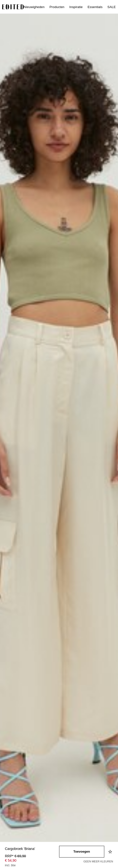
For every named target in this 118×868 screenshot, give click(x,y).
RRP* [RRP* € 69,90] (15, 856)
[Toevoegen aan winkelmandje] (82, 852)
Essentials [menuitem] (95, 7)
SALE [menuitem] (112, 7)
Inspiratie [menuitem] (76, 7)
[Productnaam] (32, 849)
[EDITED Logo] (13, 7)
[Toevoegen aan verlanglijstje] (111, 852)
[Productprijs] (32, 861)
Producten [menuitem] (57, 7)
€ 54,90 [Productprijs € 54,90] (11, 860)
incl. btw (10, 865)
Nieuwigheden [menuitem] (34, 7)
